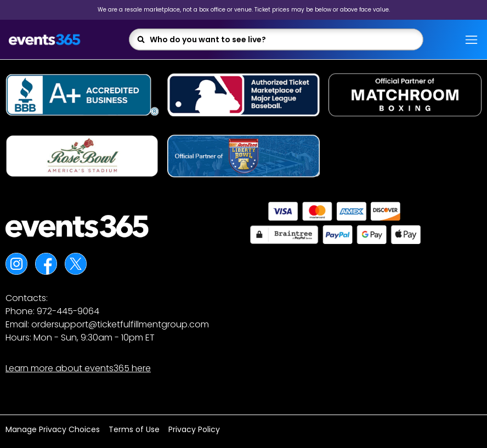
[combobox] (283, 39)
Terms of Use (134, 429)
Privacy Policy (194, 429)
